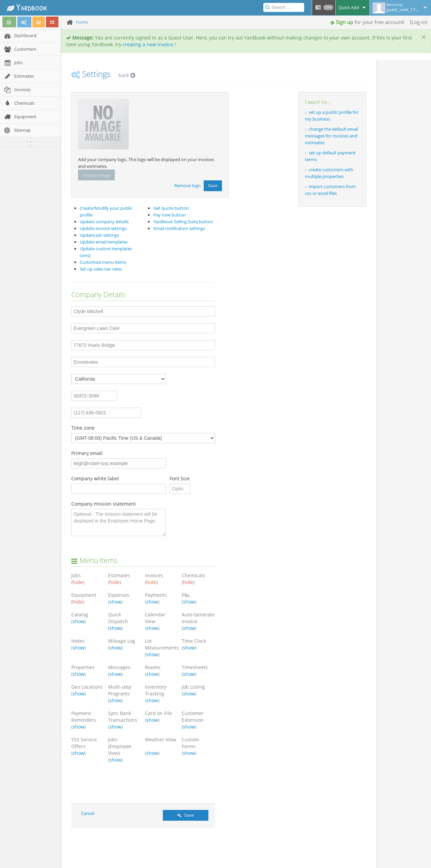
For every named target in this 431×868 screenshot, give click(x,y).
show (115, 602)
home (82, 22)
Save (213, 186)
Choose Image (96, 175)
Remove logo (187, 185)
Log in (419, 22)
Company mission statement (104, 504)
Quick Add (353, 7)
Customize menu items (103, 262)
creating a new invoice (148, 44)
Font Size (180, 478)
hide (78, 582)
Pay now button (170, 215)
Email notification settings (179, 228)
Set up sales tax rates (101, 269)
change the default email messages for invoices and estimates (332, 136)
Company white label (95, 478)
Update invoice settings (103, 228)
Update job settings (99, 235)
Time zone (83, 428)
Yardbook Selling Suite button (183, 222)
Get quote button (171, 208)
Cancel (88, 813)
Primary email (87, 453)
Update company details (104, 222)
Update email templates (104, 242)
